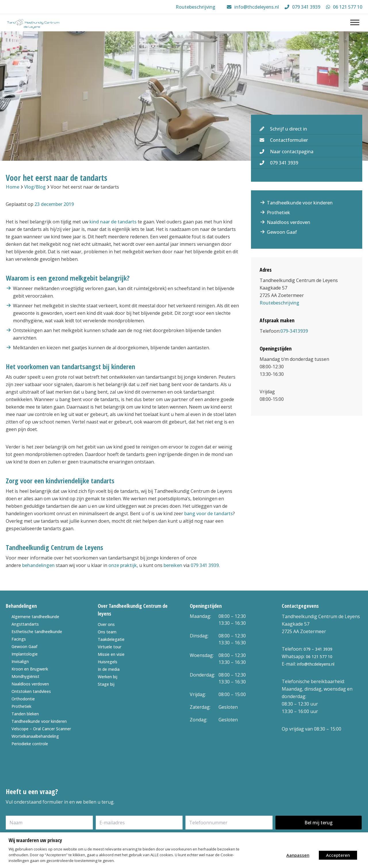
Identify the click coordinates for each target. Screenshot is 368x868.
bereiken (173, 565)
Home (13, 187)
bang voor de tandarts (209, 513)
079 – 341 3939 (318, 649)
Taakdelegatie (111, 639)
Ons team (107, 632)
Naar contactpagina (292, 152)
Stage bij (106, 684)
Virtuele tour (110, 647)
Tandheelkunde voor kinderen (300, 203)
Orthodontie (23, 699)
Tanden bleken (25, 714)
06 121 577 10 (319, 657)
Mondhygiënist (25, 676)
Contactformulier (289, 140)
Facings (19, 639)
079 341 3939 (205, 565)
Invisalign (20, 661)
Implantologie (25, 654)
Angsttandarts (25, 624)
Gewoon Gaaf (282, 232)
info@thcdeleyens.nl (316, 664)
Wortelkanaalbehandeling (35, 736)
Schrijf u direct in (289, 129)
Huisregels (108, 662)
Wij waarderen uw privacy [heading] (35, 840)
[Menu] (355, 22)
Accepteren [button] (338, 855)
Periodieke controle (30, 744)
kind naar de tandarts (113, 222)
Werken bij (108, 677)
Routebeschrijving (279, 303)
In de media (109, 669)
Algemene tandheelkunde (35, 617)
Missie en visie (111, 654)
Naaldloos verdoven (289, 222)
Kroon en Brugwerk (30, 669)
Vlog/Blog (35, 187)
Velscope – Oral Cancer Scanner (41, 729)
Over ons (106, 624)
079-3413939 (294, 331)
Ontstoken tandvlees (31, 691)
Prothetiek (278, 212)
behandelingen (38, 565)
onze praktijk (123, 565)
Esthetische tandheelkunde (37, 632)
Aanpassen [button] (298, 855)
